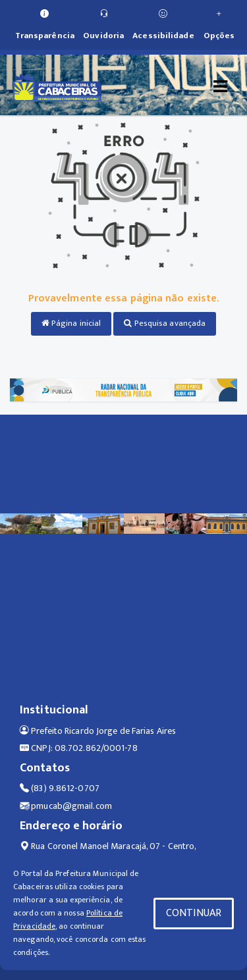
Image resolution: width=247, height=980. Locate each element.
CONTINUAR (194, 913)
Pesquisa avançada (165, 323)
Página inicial (71, 323)
